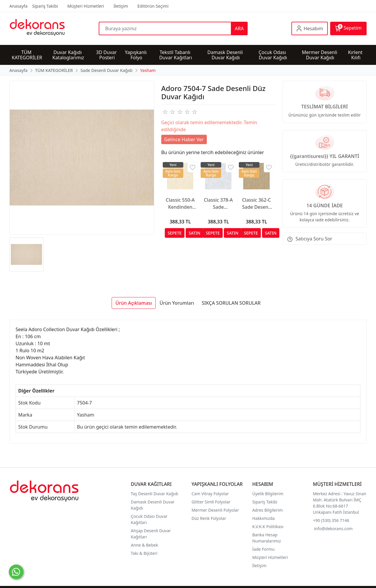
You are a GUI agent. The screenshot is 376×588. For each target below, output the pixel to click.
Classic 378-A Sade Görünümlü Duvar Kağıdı (218, 204)
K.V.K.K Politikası (268, 526)
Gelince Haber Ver (184, 139)
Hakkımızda (264, 518)
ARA (239, 28)
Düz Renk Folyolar (209, 518)
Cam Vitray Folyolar (210, 494)
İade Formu (263, 549)
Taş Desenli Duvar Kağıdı (154, 494)
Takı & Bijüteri (144, 553)
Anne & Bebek (144, 545)
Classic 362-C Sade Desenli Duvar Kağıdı (256, 204)
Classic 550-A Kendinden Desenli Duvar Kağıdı (180, 204)
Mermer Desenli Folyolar (215, 510)
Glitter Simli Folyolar (211, 502)
